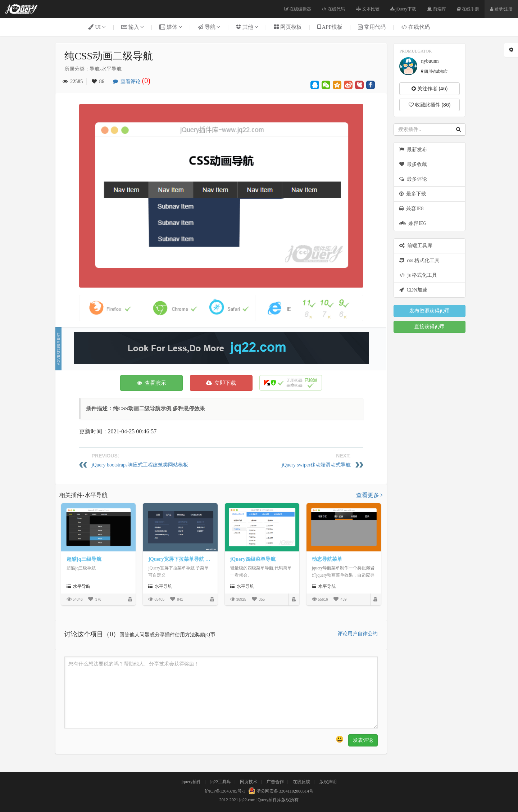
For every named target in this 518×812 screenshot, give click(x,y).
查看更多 (369, 495)
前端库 (437, 9)
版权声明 (328, 782)
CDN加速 (413, 290)
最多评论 (413, 179)
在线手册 (468, 9)
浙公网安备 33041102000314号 (280, 791)
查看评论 (133, 82)
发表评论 (363, 740)
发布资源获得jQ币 (430, 311)
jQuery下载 (403, 9)
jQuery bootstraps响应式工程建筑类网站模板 (140, 465)
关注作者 (430, 89)
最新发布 (413, 150)
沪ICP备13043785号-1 (225, 791)
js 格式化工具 (418, 275)
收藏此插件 (430, 105)
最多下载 (413, 194)
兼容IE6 (412, 223)
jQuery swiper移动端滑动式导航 (316, 465)
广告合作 (275, 782)
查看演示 (152, 383)
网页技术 (249, 782)
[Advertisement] (221, 348)
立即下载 (221, 383)
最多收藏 (413, 164)
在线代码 (333, 9)
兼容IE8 (411, 209)
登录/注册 (501, 9)
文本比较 (368, 9)
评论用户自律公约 (358, 634)
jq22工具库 (221, 782)
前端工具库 (416, 246)
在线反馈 (301, 782)
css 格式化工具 (419, 260)
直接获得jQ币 (430, 327)
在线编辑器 (298, 9)
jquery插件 (191, 782)
